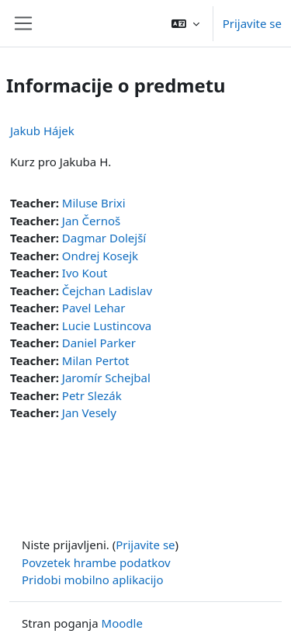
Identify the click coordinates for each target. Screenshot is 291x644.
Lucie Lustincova (107, 325)
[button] (185, 23)
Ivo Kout (85, 273)
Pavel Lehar (94, 308)
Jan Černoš (91, 221)
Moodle (122, 623)
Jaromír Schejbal (106, 378)
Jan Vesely (89, 413)
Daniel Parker (99, 343)
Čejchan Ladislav (107, 291)
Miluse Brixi (94, 203)
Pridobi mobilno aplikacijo (93, 580)
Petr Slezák (92, 395)
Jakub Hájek (42, 131)
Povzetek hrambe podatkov (96, 562)
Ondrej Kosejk (100, 256)
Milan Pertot (96, 360)
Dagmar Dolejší (104, 238)
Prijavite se (252, 23)
